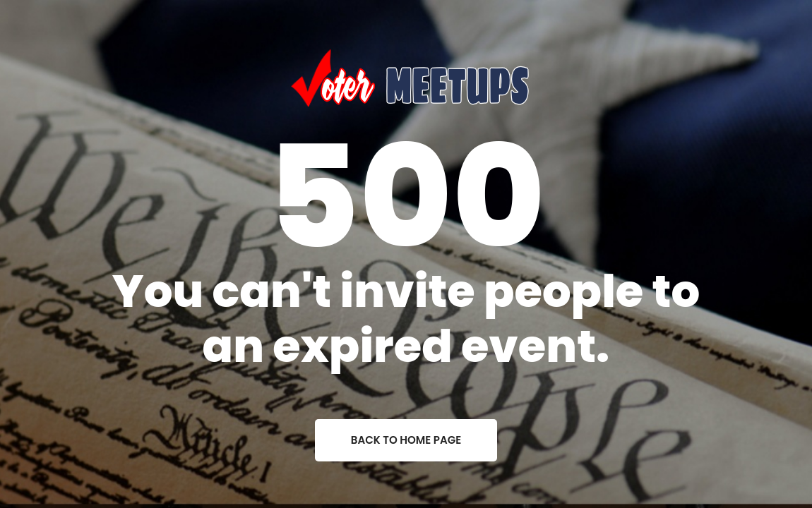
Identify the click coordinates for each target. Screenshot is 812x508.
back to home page (406, 440)
